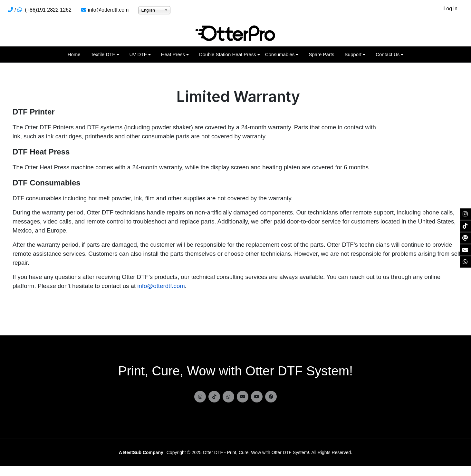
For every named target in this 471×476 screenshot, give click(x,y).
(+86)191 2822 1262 (48, 10)
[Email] (243, 397)
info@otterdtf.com (108, 10)
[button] (105, 55)
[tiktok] (214, 397)
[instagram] (200, 397)
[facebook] (271, 397)
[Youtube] (257, 397)
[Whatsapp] (228, 397)
